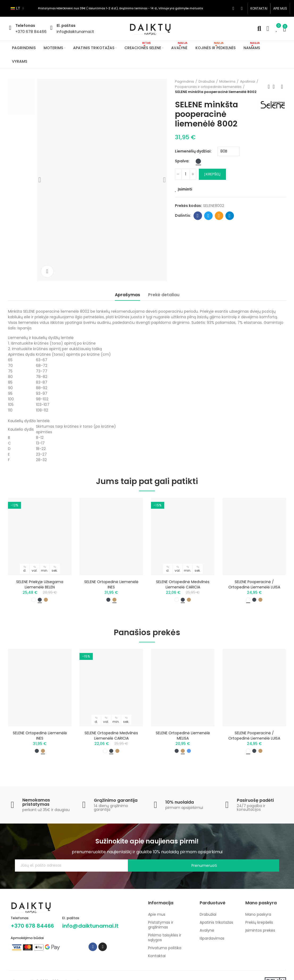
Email (219, 216)
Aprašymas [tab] (127, 295)
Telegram (230, 216)
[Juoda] (198, 161)
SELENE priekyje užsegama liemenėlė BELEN (40, 584)
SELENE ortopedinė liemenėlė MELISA (183, 738)
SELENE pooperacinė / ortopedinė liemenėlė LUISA (254, 584)
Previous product (269, 87)
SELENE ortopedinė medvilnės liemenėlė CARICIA (183, 584)
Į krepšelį (212, 174)
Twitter (208, 216)
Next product (282, 87)
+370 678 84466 (31, 32)
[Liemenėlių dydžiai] (229, 151)
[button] (259, 9)
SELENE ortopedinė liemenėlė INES (111, 584)
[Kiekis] (186, 174)
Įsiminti (185, 189)
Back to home (275, 87)
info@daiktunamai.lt (75, 32)
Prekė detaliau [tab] (164, 295)
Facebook (198, 216)
